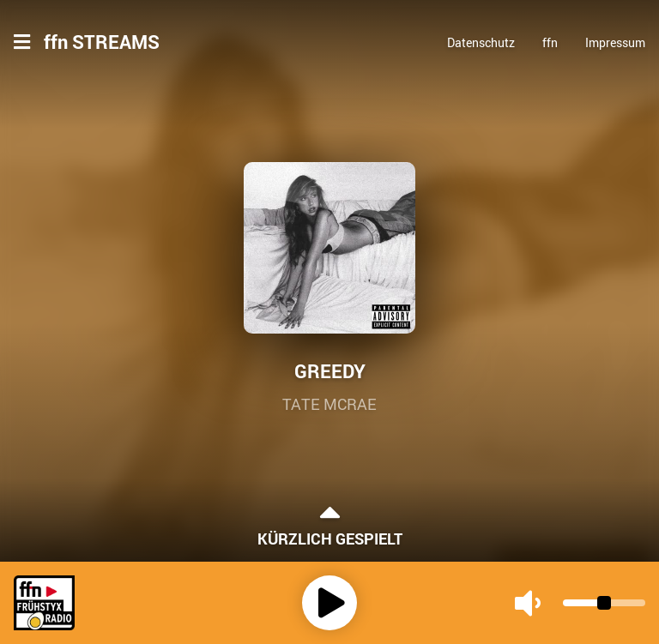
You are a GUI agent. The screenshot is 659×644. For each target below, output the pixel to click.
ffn (550, 42)
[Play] (329, 603)
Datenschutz (481, 42)
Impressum (615, 42)
